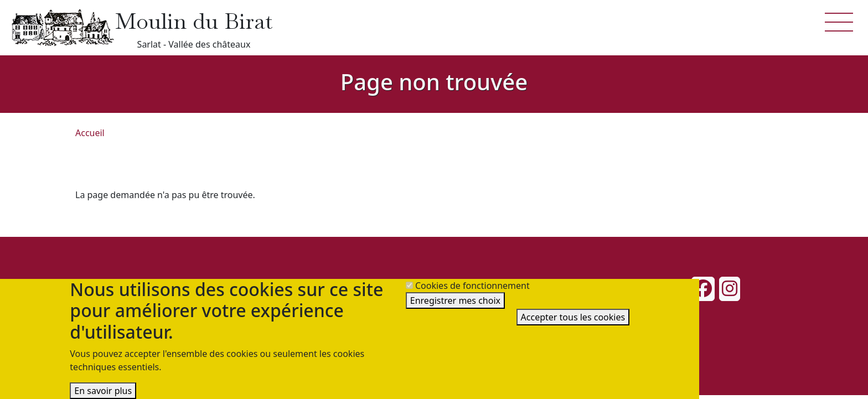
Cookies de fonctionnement (472, 286)
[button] (839, 21)
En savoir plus (103, 391)
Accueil (90, 133)
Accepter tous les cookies (573, 317)
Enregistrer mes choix (455, 300)
